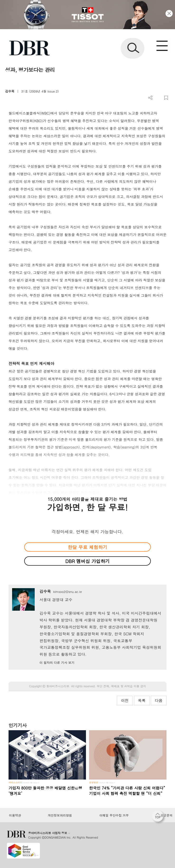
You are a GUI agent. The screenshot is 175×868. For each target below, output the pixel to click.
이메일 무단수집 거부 (114, 815)
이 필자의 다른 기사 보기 (57, 663)
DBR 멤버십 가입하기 (87, 561)
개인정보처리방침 (60, 815)
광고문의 (167, 815)
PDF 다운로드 (158, 98)
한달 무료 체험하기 (87, 547)
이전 (125, 700)
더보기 (150, 98)
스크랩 (166, 98)
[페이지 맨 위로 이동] (159, 817)
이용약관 (15, 815)
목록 (142, 700)
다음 (159, 700)
